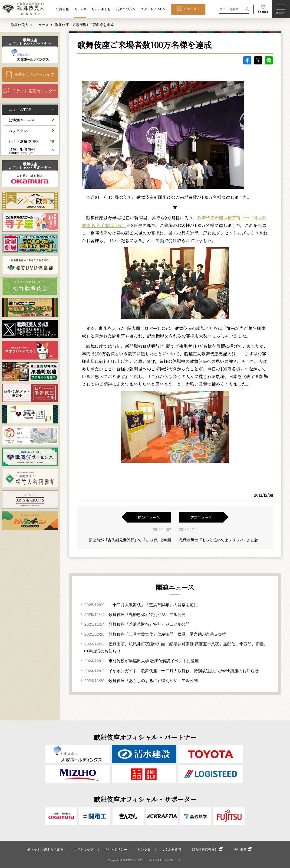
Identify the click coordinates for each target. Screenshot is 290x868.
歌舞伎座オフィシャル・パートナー (30, 42)
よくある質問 (171, 849)
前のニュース (149, 517)
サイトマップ (84, 849)
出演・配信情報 (22, 151)
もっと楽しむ (101, 9)
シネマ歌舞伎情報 (24, 141)
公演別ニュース (22, 120)
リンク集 (144, 849)
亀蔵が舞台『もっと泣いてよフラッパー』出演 (219, 540)
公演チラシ (192, 9)
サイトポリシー (116, 849)
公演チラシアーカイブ (34, 74)
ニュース (80, 9)
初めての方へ (126, 9)
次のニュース (201, 517)
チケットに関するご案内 (45, 849)
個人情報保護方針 (205, 849)
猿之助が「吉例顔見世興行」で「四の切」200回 (130, 540)
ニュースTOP (20, 110)
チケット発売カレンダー (34, 91)
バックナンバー (21, 131)
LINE (269, 60)
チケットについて (154, 9)
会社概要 (240, 849)
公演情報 (62, 9)
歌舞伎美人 (20, 25)
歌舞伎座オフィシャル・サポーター (30, 166)
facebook (247, 60)
